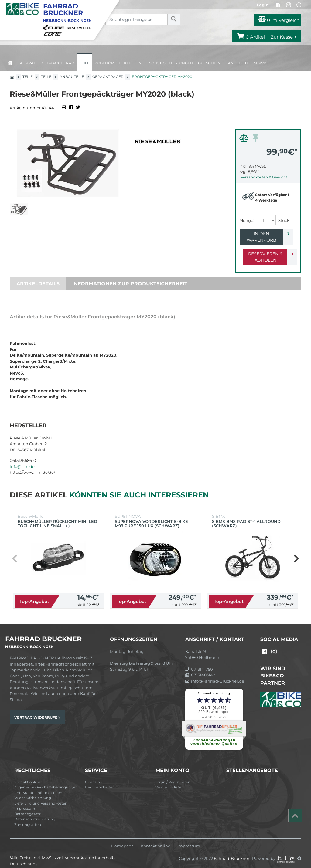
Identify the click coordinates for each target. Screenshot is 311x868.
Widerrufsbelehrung (33, 792)
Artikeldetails (38, 277)
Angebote (238, 63)
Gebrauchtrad (58, 63)
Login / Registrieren (173, 776)
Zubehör (104, 63)
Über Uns (93, 776)
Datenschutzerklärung (35, 813)
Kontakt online (27, 776)
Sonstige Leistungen (171, 63)
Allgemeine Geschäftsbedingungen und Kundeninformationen (46, 784)
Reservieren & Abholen (263, 251)
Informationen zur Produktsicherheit (130, 277)
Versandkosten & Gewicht (264, 177)
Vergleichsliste (168, 781)
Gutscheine (210, 63)
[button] (296, 552)
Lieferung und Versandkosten (41, 797)
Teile (84, 63)
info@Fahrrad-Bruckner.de (215, 675)
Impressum (25, 802)
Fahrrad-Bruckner (232, 852)
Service (262, 63)
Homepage (123, 840)
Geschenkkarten (100, 781)
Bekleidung (132, 63)
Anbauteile (72, 77)
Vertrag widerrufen (37, 711)
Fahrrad (27, 63)
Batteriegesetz (27, 808)
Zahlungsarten (28, 818)
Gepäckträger (108, 77)
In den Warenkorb (263, 234)
